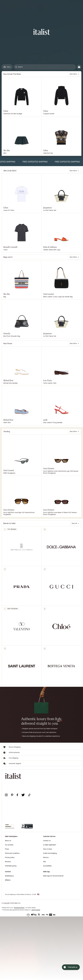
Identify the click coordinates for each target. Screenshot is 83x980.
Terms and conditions (12, 853)
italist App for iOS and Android (53, 876)
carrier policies (36, 910)
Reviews (8, 862)
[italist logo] (42, 32)
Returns (46, 857)
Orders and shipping (50, 853)
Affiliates (8, 880)
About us (8, 841)
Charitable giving (11, 866)
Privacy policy (10, 857)
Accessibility (47, 866)
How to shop (47, 849)
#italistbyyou (9, 876)
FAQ (44, 862)
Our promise (9, 845)
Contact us (47, 841)
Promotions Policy (19, 908)
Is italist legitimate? (50, 845)
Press (7, 849)
